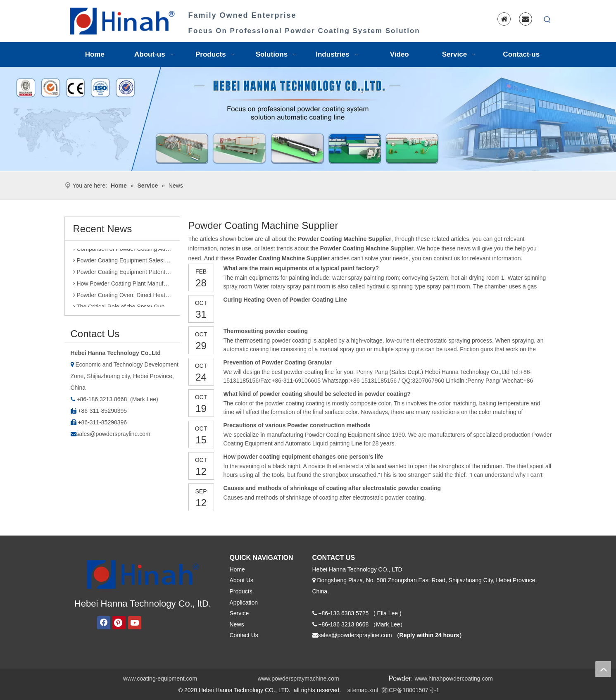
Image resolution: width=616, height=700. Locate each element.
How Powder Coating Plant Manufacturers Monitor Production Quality (122, 286)
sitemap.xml (363, 690)
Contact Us (244, 635)
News (237, 624)
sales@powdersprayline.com (113, 434)
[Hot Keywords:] (547, 20)
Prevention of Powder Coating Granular (278, 362)
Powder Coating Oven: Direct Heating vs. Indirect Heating (122, 297)
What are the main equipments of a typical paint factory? (301, 268)
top (603, 669)
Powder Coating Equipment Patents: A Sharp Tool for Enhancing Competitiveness (122, 274)
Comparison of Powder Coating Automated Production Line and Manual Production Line (122, 251)
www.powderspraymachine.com (298, 679)
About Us (242, 580)
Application (244, 602)
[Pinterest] (119, 623)
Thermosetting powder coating (266, 331)
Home (237, 569)
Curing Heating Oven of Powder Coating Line (285, 300)
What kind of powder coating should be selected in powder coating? (317, 394)
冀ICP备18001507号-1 (410, 690)
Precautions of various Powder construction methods (297, 425)
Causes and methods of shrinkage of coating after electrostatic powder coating (332, 488)
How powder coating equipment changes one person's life (303, 457)
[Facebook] (104, 623)
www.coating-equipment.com (160, 679)
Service (239, 613)
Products (241, 591)
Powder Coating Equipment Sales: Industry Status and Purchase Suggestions (122, 262)
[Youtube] (135, 623)
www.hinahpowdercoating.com (454, 679)
